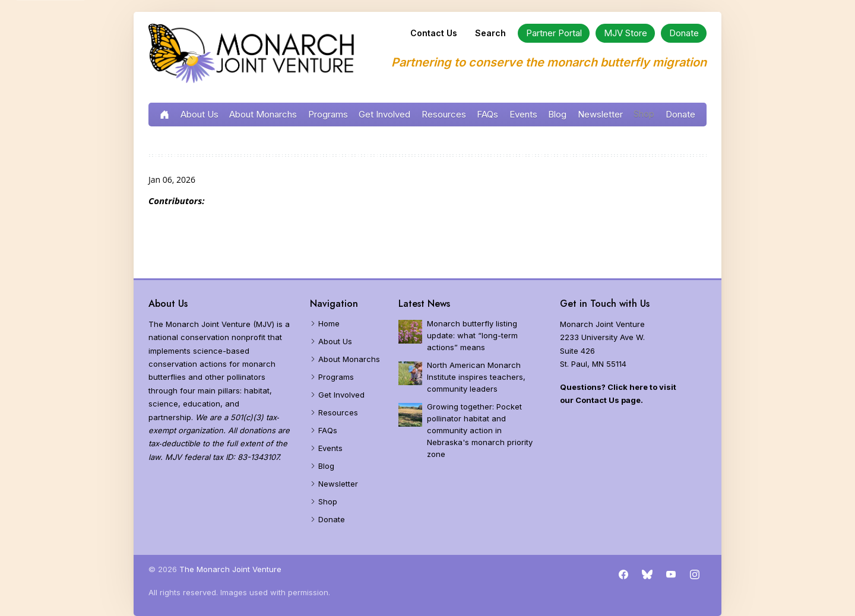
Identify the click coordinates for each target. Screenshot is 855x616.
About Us (199, 114)
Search (490, 33)
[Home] (252, 54)
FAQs (487, 114)
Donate (680, 114)
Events (523, 114)
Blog (557, 114)
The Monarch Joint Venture (230, 569)
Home (329, 323)
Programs (328, 114)
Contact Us (434, 33)
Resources (444, 114)
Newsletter (600, 114)
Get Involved (384, 114)
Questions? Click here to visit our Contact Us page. (618, 393)
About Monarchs (263, 114)
